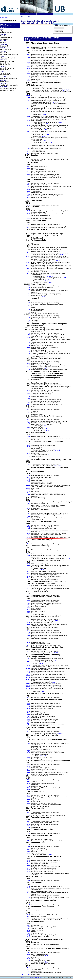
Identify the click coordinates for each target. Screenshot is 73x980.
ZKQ (28, 423)
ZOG (28, 603)
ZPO (28, 671)
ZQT (28, 753)
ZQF (28, 722)
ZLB (29, 452)
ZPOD (28, 687)
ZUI (29, 873)
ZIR (29, 312)
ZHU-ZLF (3, 48)
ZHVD (28, 262)
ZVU (28, 938)
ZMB (28, 503)
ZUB (28, 862)
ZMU (28, 530)
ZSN (28, 814)
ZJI (29, 350)
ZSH (28, 805)
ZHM (28, 226)
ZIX (29, 322)
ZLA (29, 448)
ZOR (28, 623)
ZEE (29, 58)
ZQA (28, 716)
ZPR (28, 703)
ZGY (28, 196)
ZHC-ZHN (4, 44)
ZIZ (29, 335)
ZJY (29, 397)
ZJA (29, 338)
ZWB (28, 954)
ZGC (28, 167)
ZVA (29, 905)
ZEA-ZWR (4, 24)
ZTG (28, 839)
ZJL (29, 356)
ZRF (29, 769)
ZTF (29, 833)
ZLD (29, 453)
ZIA (29, 286)
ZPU (28, 708)
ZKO (28, 420)
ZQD (28, 721)
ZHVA (28, 256)
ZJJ (29, 352)
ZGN (28, 185)
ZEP (29, 72)
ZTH (29, 841)
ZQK (28, 724)
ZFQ (28, 132)
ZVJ (29, 929)
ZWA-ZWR (4, 87)
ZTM (28, 850)
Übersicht (4, 17)
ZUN (28, 886)
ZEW (28, 76)
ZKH (28, 411)
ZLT (29, 482)
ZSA (29, 795)
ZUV (28, 896)
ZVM (28, 932)
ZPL (29, 665)
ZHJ (29, 217)
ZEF (29, 61)
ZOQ (28, 619)
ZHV (28, 253)
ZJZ (29, 398)
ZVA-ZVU (3, 83)
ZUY (28, 897)
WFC (51, 283)
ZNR (28, 573)
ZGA (28, 159)
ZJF (29, 346)
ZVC (28, 916)
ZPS (29, 705)
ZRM (28, 780)
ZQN (28, 732)
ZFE (29, 104)
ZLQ (29, 479)
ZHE (28, 211)
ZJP (29, 365)
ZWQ (28, 973)
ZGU (28, 191)
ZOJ (29, 608)
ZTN (29, 851)
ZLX (29, 493)
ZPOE (28, 689)
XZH (46, 429)
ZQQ (28, 749)
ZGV (28, 193)
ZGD (28, 168)
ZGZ (28, 197)
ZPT (29, 707)
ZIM (29, 306)
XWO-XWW (58, 466)
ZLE (29, 456)
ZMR (28, 528)
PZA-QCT (61, 255)
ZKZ (29, 447)
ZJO (29, 363)
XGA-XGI (55, 102)
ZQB (28, 718)
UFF (51, 855)
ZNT (29, 576)
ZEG (28, 62)
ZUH (28, 871)
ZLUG (28, 490)
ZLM (28, 476)
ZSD (28, 801)
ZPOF (28, 676)
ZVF (29, 918)
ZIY (29, 333)
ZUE (28, 867)
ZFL (29, 116)
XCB (45, 141)
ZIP (29, 311)
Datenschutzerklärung (35, 978)
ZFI (29, 111)
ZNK (28, 554)
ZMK (28, 516)
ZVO (28, 933)
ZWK (28, 968)
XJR (46, 614)
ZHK (28, 219)
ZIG (29, 295)
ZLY (29, 495)
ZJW (28, 393)
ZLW (28, 491)
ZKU (28, 438)
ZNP (44, 114)
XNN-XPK (43, 756)
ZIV (29, 320)
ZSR (28, 821)
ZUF (29, 868)
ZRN (28, 781)
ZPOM (28, 684)
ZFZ (29, 153)
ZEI (29, 64)
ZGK (28, 174)
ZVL (29, 930)
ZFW (28, 152)
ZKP (29, 421)
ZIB (29, 288)
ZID (29, 291)
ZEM (28, 67)
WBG (49, 279)
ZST (29, 824)
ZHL (29, 224)
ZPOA (28, 673)
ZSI (29, 806)
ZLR (29, 480)
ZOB (28, 588)
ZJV (29, 392)
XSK (51, 142)
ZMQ (28, 527)
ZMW (28, 535)
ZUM (28, 881)
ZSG (28, 803)
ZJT (29, 370)
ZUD (28, 865)
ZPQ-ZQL (3, 66)
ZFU (29, 144)
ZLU (29, 484)
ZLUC (28, 485)
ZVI (29, 927)
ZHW (28, 272)
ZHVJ (28, 268)
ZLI (29, 464)
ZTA (29, 827)
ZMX (47, 431)
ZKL (29, 414)
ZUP (28, 888)
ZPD (28, 642)
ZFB (29, 97)
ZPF (45, 426)
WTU (43, 136)
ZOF (28, 602)
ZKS (29, 427)
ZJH (29, 349)
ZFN (29, 125)
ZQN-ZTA (3, 72)
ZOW (28, 632)
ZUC (28, 864)
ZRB (28, 766)
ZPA (29, 635)
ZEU (28, 75)
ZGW (28, 194)
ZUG (28, 870)
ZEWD (28, 79)
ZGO (28, 186)
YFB (49, 455)
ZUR (28, 891)
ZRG (28, 771)
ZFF (29, 107)
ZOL (29, 611)
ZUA (28, 860)
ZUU (28, 893)
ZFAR (28, 96)
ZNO (28, 564)
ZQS (28, 751)
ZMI (29, 513)
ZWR (28, 974)
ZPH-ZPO (4, 60)
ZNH (28, 544)
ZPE (29, 644)
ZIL (29, 304)
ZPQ (28, 698)
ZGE (28, 170)
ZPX (29, 714)
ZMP (28, 525)
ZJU (29, 390)
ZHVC (28, 258)
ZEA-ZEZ (3, 29)
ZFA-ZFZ (3, 34)
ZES (29, 73)
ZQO (28, 743)
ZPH (28, 651)
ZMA (28, 502)
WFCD (46, 281)
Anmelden (10, 14)
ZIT (29, 317)
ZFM (28, 121)
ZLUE (28, 488)
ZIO (29, 309)
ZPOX (28, 685)
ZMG (28, 508)
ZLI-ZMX (3, 51)
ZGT (28, 190)
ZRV (28, 786)
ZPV (29, 710)
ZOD (28, 595)
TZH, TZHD (56, 261)
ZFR (29, 138)
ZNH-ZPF (3, 56)
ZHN (28, 228)
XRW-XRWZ (49, 276)
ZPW (28, 713)
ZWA (28, 953)
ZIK (29, 303)
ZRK (28, 774)
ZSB (29, 797)
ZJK (29, 353)
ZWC (28, 957)
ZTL (29, 848)
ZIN (29, 308)
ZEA (29, 47)
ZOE (28, 600)
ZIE (29, 294)
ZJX (29, 395)
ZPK (29, 662)
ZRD (28, 768)
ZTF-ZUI (3, 77)
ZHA (28, 199)
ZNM (28, 556)
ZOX (28, 634)
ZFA (29, 87)
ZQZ (28, 759)
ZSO (28, 815)
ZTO (28, 853)
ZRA (28, 765)
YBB (48, 135)
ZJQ (29, 366)
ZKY (29, 445)
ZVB (29, 915)
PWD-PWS (66, 90)
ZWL (28, 969)
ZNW (28, 579)
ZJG (29, 347)
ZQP (28, 746)
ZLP (29, 477)
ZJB (64, 278)
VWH (61, 122)
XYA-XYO (55, 653)
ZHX (28, 273)
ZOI (29, 606)
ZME (28, 505)
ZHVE (28, 265)
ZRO (28, 783)
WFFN (46, 124)
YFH (46, 368)
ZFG (28, 108)
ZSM (28, 812)
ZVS (29, 936)
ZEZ (29, 81)
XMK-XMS (57, 450)
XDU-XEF (60, 733)
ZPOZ (28, 668)
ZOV (28, 631)
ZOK (28, 610)
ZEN (28, 68)
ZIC (29, 289)
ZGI (29, 173)
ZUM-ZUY (4, 80)
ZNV (28, 578)
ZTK (29, 847)
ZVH (28, 925)
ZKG (28, 410)
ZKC (28, 403)
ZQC (28, 719)
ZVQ (28, 935)
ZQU (28, 757)
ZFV (29, 149)
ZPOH (28, 678)
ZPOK (68, 559)
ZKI (29, 413)
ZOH (28, 605)
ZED (28, 54)
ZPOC (28, 674)
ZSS (29, 823)
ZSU (28, 826)
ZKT (29, 436)
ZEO (28, 70)
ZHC (28, 205)
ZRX (28, 789)
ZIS (29, 316)
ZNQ (28, 572)
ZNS (42, 570)
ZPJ (29, 659)
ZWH (28, 960)
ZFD (29, 101)
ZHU (28, 251)
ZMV (28, 533)
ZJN (29, 362)
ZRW (28, 788)
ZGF (28, 171)
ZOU (28, 624)
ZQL (29, 726)
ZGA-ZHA (4, 41)
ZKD (28, 404)
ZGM (28, 183)
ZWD (28, 959)
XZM (44, 692)
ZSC (28, 800)
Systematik (27, 16)
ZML (28, 518)
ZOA (28, 585)
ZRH (28, 772)
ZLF (29, 458)
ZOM (28, 613)
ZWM (57, 621)
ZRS (28, 785)
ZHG (28, 214)
